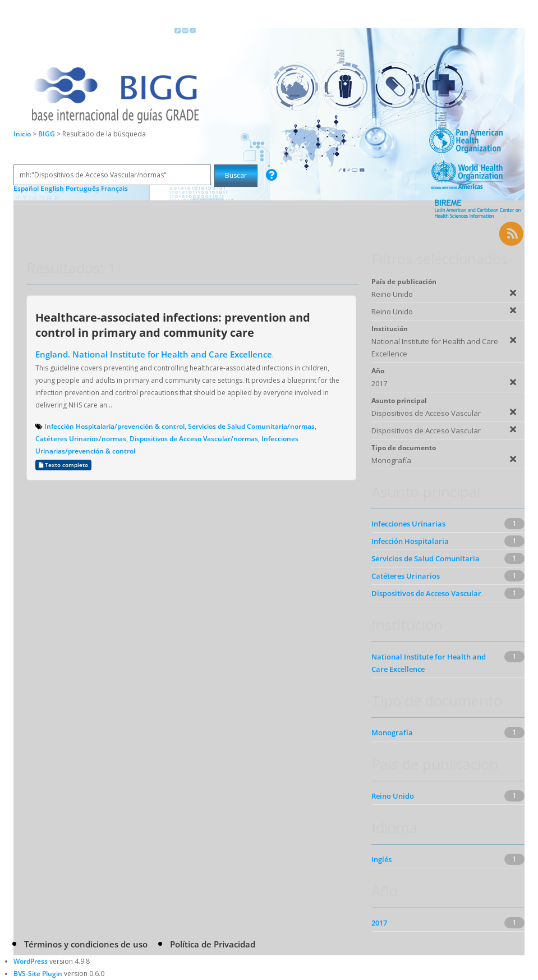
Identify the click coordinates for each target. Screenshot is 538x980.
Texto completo (63, 465)
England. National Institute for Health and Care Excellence (154, 354)
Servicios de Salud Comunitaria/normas (251, 426)
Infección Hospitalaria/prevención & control (114, 426)
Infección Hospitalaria (410, 541)
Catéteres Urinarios (406, 576)
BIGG (47, 134)
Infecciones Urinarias (408, 524)
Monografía (392, 732)
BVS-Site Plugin (38, 974)
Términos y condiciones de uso (86, 944)
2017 (379, 923)
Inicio (22, 134)
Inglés (381, 859)
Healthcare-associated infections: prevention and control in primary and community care (173, 325)
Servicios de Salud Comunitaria (426, 558)
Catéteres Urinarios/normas (81, 439)
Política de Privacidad (213, 944)
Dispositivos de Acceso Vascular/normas (194, 439)
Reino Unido (393, 796)
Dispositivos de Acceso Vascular (426, 593)
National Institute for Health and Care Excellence (429, 663)
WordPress (31, 961)
